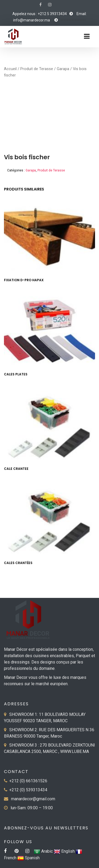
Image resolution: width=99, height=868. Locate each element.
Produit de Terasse (37, 69)
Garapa (63, 69)
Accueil (10, 69)
